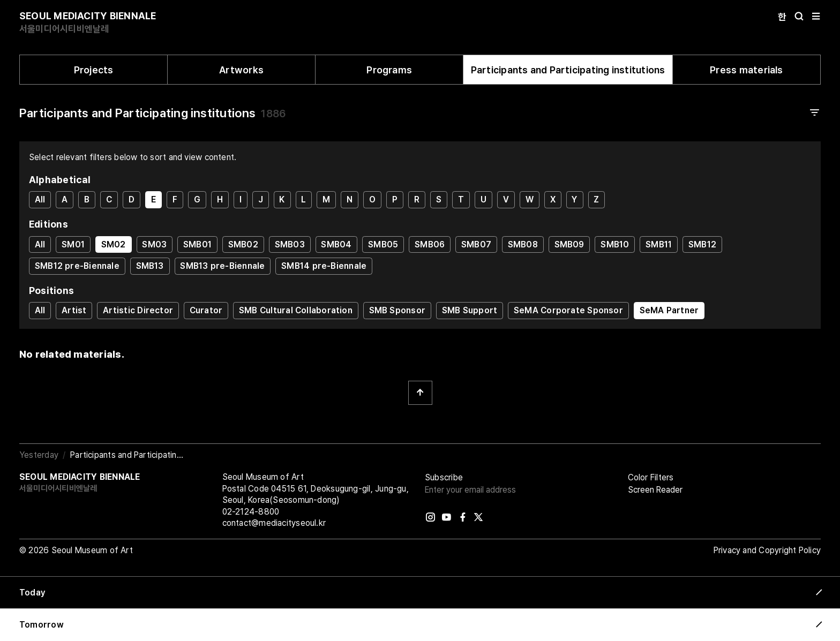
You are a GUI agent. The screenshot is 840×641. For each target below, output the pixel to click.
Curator (206, 310)
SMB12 (702, 244)
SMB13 (150, 266)
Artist (74, 310)
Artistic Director (138, 310)
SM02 (114, 244)
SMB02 (243, 244)
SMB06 (430, 244)
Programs (389, 70)
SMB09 (569, 244)
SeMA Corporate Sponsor (568, 310)
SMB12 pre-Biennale (77, 266)
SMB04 (336, 244)
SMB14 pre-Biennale (324, 266)
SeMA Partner (669, 310)
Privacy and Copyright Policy (767, 550)
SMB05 (383, 244)
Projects (94, 70)
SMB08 (523, 244)
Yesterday (39, 455)
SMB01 (197, 244)
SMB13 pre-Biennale (222, 266)
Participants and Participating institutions (568, 70)
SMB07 (476, 244)
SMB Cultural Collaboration (296, 310)
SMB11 (659, 244)
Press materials (746, 70)
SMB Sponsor (397, 310)
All (40, 199)
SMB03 (290, 244)
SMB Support (470, 310)
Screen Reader (655, 490)
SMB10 (615, 244)
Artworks (241, 70)
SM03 (154, 244)
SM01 (73, 244)
